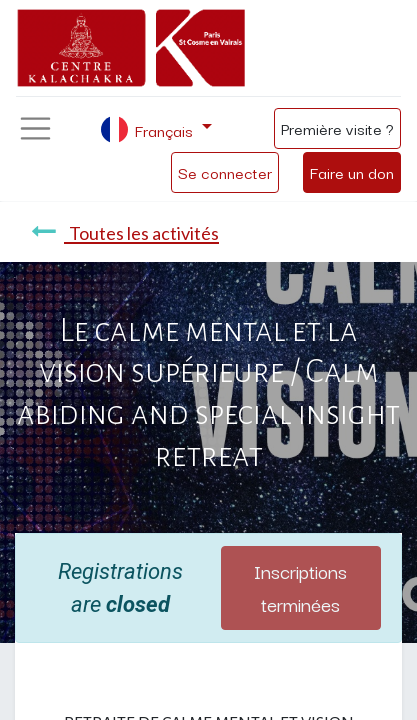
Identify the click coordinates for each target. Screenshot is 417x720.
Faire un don (352, 172)
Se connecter (225, 172)
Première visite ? (337, 128)
